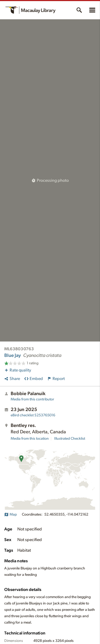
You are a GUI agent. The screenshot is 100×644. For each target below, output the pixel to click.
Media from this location (30, 439)
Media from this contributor (32, 399)
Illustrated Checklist (70, 439)
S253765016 (33, 415)
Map (11, 515)
